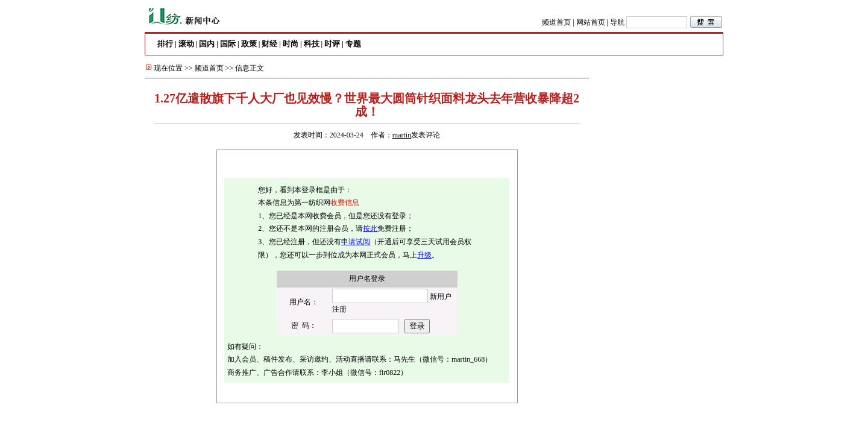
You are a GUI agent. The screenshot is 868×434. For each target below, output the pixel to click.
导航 (617, 22)
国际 (228, 44)
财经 (269, 44)
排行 (165, 44)
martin (402, 135)
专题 (353, 44)
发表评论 (426, 135)
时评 (332, 44)
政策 (249, 44)
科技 (312, 44)
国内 (207, 44)
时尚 (291, 44)
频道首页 (556, 22)
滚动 (186, 44)
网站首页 (591, 22)
